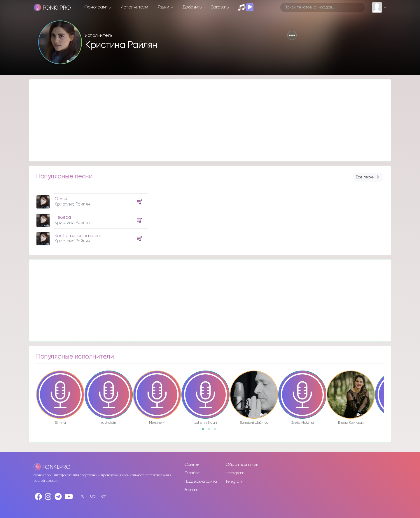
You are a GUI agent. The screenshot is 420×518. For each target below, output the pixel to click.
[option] (91, 218)
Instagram (235, 473)
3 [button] (217, 431)
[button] (292, 35)
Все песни (368, 177)
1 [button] (205, 431)
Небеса (63, 217)
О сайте (192, 473)
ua (93, 496)
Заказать (220, 7)
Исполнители (134, 7)
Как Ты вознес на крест (78, 236)
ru (83, 496)
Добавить (192, 7)
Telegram (234, 482)
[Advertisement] (204, 120)
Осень (61, 199)
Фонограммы (98, 7)
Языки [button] (164, 7)
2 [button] (211, 431)
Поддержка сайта (201, 482)
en (104, 496)
